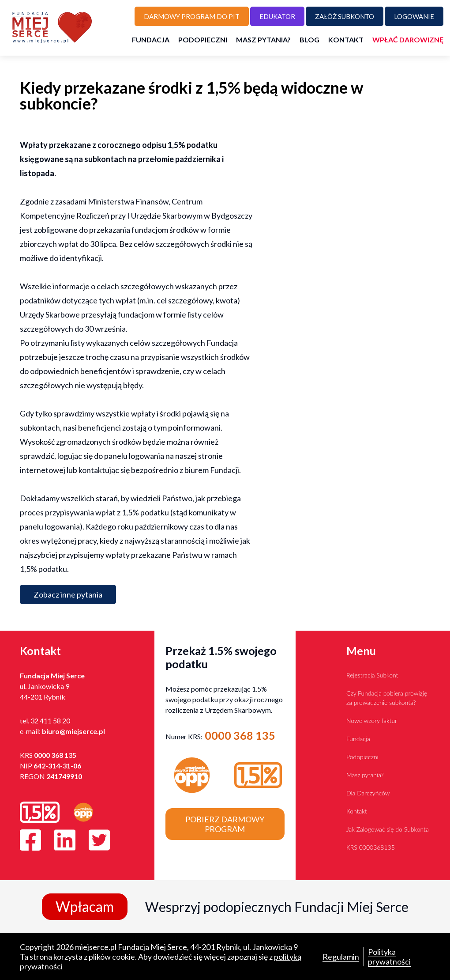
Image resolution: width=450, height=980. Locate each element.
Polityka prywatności (389, 957)
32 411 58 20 (50, 721)
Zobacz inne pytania (68, 594)
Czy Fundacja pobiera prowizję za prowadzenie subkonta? (387, 698)
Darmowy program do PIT (192, 16)
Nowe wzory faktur (372, 721)
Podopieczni (203, 40)
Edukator (277, 16)
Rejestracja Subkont (372, 675)
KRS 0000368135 (371, 847)
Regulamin (341, 957)
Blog (309, 40)
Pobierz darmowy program (225, 824)
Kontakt (346, 40)
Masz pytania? (263, 40)
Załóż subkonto (345, 16)
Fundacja (151, 40)
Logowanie (414, 16)
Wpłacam (85, 906)
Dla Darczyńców (368, 793)
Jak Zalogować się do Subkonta (388, 829)
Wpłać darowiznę (408, 40)
